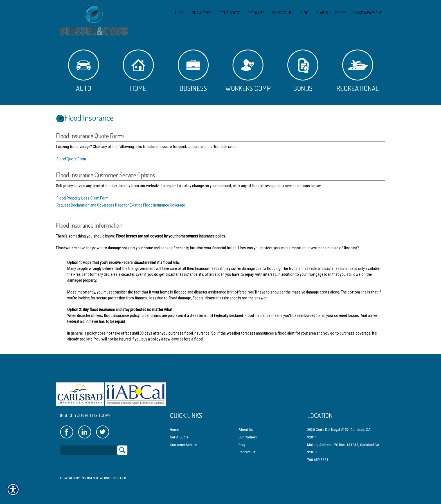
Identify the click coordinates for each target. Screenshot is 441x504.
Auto (84, 71)
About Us (246, 425)
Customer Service (184, 440)
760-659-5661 (318, 455)
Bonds (303, 71)
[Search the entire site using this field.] (88, 445)
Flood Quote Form (71, 159)
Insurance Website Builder (103, 473)
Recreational (358, 71)
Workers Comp (248, 71)
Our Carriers (248, 432)
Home (138, 71)
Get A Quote (179, 432)
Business (193, 71)
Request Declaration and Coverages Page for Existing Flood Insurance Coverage (121, 205)
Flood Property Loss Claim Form (83, 198)
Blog (242, 440)
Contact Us (247, 447)
